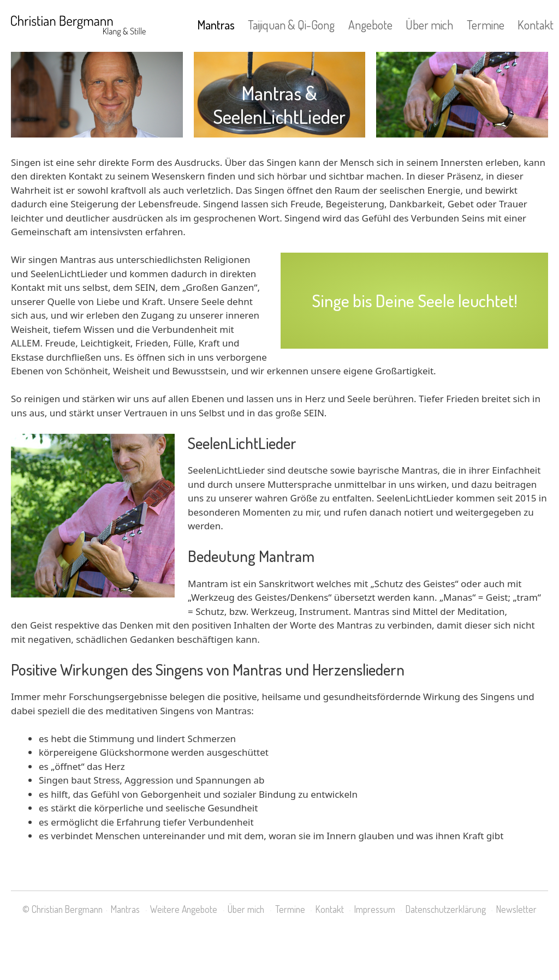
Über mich (429, 25)
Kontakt (536, 25)
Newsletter (516, 909)
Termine (486, 25)
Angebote (370, 25)
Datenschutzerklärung (446, 909)
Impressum (375, 909)
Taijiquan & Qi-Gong (291, 25)
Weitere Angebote (184, 909)
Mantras (216, 25)
